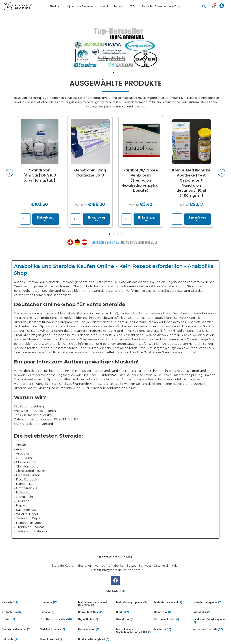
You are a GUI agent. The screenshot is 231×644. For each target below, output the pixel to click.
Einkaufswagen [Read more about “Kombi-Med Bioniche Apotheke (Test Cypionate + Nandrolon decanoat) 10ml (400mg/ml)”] (198, 219)
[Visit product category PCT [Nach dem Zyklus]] (58, 619)
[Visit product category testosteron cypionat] (211, 602)
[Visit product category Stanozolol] (173, 612)
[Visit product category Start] (135, 612)
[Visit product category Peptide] (20, 619)
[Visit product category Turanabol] (20, 602)
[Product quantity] (25, 219)
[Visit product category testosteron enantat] (173, 602)
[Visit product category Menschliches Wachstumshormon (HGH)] (135, 631)
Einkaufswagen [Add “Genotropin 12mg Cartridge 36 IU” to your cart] (96, 219)
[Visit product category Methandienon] (96, 629)
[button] (204, 6)
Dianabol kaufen (28, 475)
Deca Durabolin (27, 479)
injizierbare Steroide (80, 6)
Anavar (21, 445)
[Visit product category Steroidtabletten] (96, 612)
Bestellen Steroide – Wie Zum (161, 6)
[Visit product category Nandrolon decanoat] (20, 629)
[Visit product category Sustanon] (58, 612)
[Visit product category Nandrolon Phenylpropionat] (211, 621)
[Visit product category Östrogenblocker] (173, 619)
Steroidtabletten (111, 6)
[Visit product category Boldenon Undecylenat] (96, 639)
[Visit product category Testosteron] (20, 612)
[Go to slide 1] (114, 73)
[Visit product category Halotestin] (20, 639)
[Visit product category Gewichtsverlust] (58, 639)
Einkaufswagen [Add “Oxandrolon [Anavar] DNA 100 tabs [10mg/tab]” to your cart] (46, 219)
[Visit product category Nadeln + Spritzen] (58, 629)
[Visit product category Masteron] (173, 629)
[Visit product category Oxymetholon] (96, 619)
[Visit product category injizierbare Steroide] (211, 629)
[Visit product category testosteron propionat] (135, 602)
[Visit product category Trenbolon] (58, 602)
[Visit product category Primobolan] (211, 612)
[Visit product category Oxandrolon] (135, 619)
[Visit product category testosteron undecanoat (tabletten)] (96, 604)
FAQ (132, 6)
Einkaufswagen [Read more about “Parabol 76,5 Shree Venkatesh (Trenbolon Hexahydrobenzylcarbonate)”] (147, 219)
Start (55, 6)
